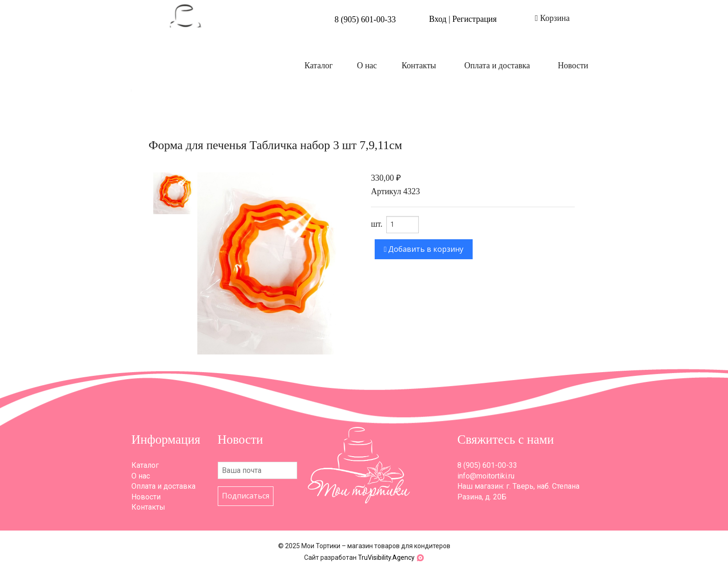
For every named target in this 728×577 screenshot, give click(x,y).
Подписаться (246, 496)
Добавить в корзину (424, 249)
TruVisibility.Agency (386, 557)
